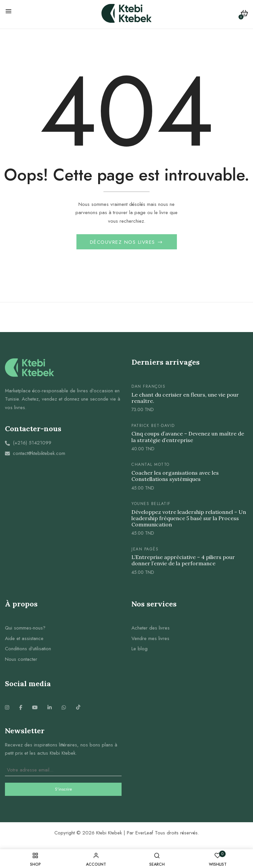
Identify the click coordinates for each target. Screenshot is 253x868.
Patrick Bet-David (153, 427)
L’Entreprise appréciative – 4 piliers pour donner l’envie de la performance (183, 561)
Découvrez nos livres (124, 243)
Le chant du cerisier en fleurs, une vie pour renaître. (185, 399)
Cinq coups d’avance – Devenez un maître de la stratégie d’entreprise (188, 438)
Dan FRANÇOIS (148, 387)
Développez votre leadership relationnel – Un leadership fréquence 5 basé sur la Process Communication (189, 519)
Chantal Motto (151, 465)
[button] (244, 14)
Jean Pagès (145, 550)
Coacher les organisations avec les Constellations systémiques (175, 477)
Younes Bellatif (151, 505)
